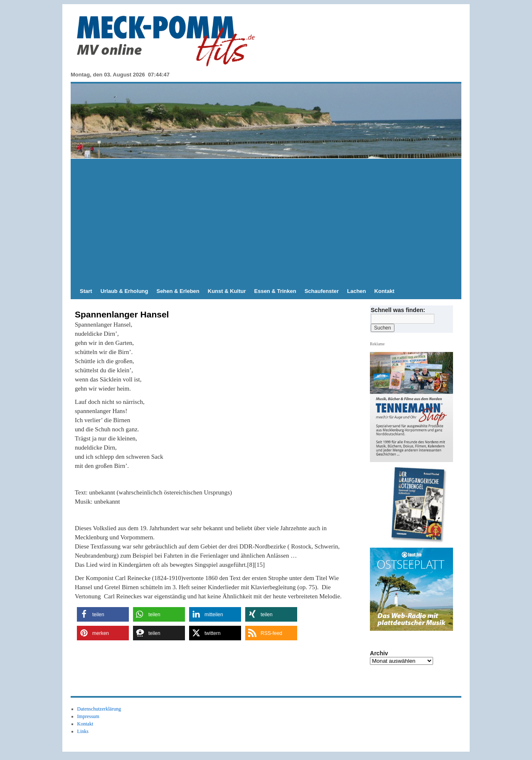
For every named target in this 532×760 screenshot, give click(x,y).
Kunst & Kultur (227, 291)
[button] (103, 614)
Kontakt (384, 291)
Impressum (88, 716)
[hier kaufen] (415, 505)
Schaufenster (322, 291)
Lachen (357, 291)
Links (83, 731)
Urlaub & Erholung (124, 291)
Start (86, 291)
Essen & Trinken (275, 291)
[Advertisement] (266, 221)
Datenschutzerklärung (99, 709)
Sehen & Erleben (178, 291)
